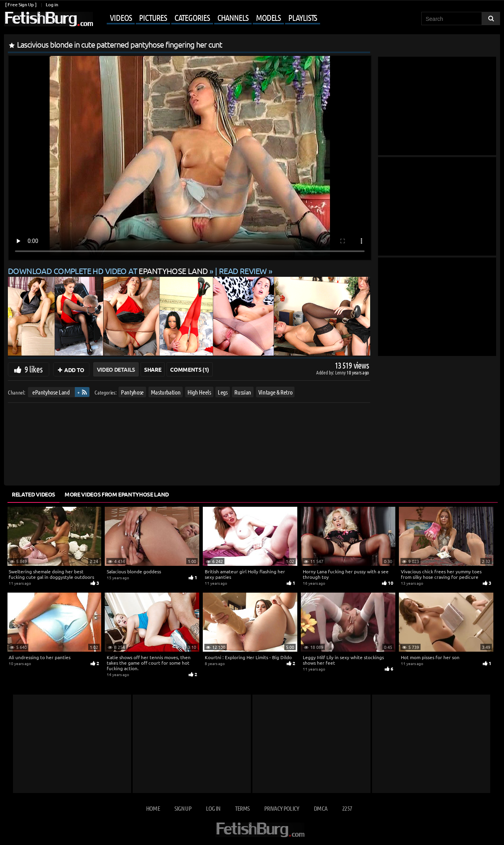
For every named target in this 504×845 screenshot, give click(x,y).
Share (153, 369)
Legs (223, 392)
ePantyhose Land (51, 392)
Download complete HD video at (109, 271)
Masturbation (166, 392)
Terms (242, 808)
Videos (121, 17)
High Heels (199, 392)
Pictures (153, 17)
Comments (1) (190, 369)
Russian (243, 392)
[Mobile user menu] (208, 18)
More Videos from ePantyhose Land (117, 494)
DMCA (321, 808)
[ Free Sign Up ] (21, 5)
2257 (347, 808)
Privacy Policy (282, 808)
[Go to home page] (48, 19)
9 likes (33, 369)
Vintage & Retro (275, 392)
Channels (233, 17)
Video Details (116, 369)
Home (153, 808)
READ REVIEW (243, 271)
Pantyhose (132, 392)
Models (268, 17)
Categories (192, 17)
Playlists (303, 17)
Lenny (341, 372)
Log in (52, 5)
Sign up (183, 808)
